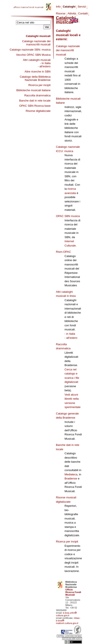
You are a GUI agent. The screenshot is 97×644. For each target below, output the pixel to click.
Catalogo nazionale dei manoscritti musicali (36, 43)
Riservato (62, 20)
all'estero (72, 338)
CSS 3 (72, 636)
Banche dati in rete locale (35, 101)
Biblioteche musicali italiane (33, 90)
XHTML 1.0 (62, 636)
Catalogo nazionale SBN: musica (30, 50)
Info (58, 7)
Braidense (71, 478)
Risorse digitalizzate (38, 111)
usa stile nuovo (75, 639)
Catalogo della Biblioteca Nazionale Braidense (35, 78)
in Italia (71, 334)
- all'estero (44, 66)
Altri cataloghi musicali (37, 60)
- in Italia (45, 63)
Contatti (83, 13)
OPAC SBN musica (68, 216)
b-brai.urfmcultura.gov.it (66, 614)
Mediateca (71, 474)
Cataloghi (69, 7)
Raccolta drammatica (37, 95)
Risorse (61, 13)
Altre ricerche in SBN (38, 72)
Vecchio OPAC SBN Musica (33, 55)
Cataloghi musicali (38, 36)
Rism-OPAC (63, 252)
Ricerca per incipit (39, 85)
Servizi (82, 7)
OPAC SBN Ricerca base (35, 106)
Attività (72, 13)
